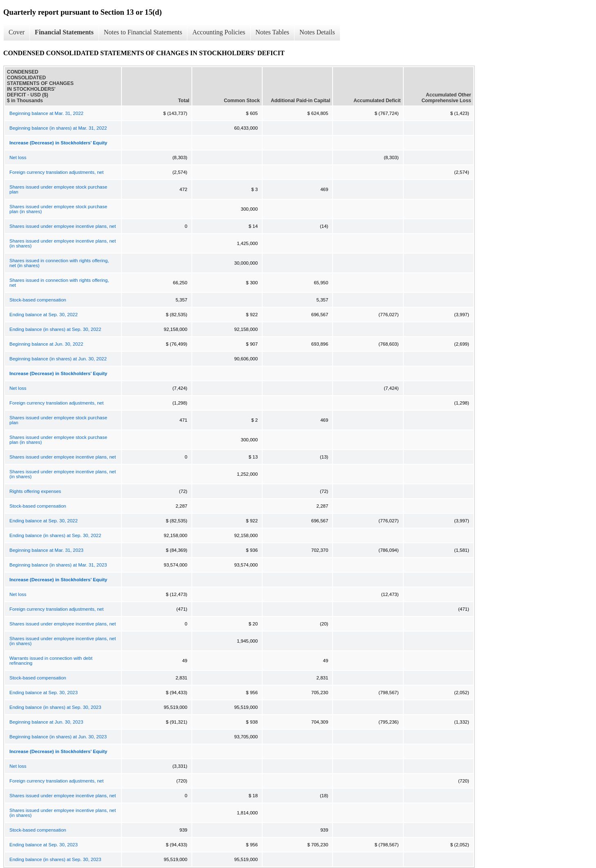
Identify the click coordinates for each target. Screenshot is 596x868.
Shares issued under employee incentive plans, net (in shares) (63, 243)
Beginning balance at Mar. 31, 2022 (46, 113)
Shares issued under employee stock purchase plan (58, 189)
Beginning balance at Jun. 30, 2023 (46, 722)
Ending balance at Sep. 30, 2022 (44, 315)
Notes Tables (273, 32)
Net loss (18, 157)
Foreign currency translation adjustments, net (56, 172)
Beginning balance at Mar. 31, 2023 (46, 550)
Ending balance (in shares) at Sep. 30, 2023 (55, 707)
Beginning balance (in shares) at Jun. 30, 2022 (58, 359)
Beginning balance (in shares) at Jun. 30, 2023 (58, 737)
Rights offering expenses (35, 491)
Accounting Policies (219, 32)
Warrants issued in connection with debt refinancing (51, 661)
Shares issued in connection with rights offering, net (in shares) (59, 263)
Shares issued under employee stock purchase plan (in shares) (58, 209)
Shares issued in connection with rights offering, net (59, 283)
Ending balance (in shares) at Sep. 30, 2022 (55, 329)
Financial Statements (64, 32)
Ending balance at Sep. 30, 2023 (44, 693)
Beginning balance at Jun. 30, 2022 (46, 344)
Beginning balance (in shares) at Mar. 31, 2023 (58, 565)
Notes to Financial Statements (143, 32)
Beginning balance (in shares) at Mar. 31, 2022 (58, 128)
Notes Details (317, 32)
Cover (17, 32)
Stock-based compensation (38, 300)
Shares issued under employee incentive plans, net (63, 226)
